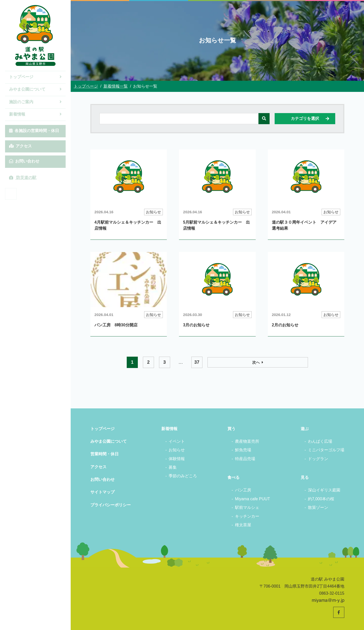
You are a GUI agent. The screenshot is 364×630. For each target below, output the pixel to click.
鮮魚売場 (243, 450)
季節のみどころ (183, 476)
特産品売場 (245, 459)
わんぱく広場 (320, 441)
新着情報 (35, 114)
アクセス (20, 146)
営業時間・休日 (105, 454)
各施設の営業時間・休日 (34, 131)
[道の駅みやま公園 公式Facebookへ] (11, 194)
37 (234, 362)
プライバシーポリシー (111, 505)
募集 (173, 467)
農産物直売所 (247, 441)
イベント (177, 441)
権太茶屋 (243, 525)
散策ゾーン (318, 507)
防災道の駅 (23, 178)
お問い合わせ (24, 161)
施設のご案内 (35, 102)
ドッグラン (318, 459)
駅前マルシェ (247, 507)
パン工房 (243, 490)
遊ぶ (305, 429)
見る (305, 477)
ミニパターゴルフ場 (326, 450)
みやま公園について (35, 89)
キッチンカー (247, 516)
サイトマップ (102, 492)
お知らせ (177, 450)
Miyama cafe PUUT (253, 499)
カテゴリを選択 (310, 119)
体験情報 (177, 459)
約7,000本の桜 (321, 499)
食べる (233, 477)
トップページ (35, 77)
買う (231, 429)
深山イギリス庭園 (324, 490)
